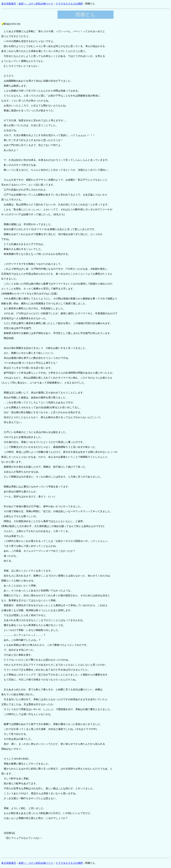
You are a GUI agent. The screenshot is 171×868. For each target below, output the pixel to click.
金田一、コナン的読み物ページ (36, 4)
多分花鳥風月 (9, 4)
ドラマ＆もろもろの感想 (69, 4)
